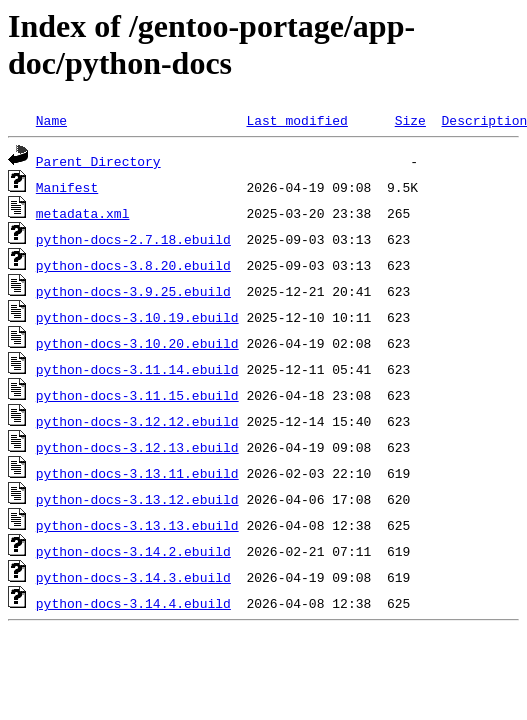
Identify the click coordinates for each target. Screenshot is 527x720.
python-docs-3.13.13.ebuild (137, 525)
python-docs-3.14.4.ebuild (133, 603)
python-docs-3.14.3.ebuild (133, 577)
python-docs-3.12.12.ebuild (137, 421)
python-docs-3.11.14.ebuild (137, 369)
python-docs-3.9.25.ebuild (133, 291)
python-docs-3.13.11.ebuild (137, 473)
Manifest (67, 187)
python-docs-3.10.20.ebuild (137, 343)
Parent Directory (98, 161)
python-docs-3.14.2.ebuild (133, 551)
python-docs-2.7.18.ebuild (133, 239)
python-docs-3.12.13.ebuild (137, 447)
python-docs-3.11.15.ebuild (137, 395)
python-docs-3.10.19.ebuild (137, 317)
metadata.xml (83, 213)
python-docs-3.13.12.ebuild (137, 499)
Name (51, 120)
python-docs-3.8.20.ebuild (133, 265)
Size (410, 120)
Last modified (296, 120)
